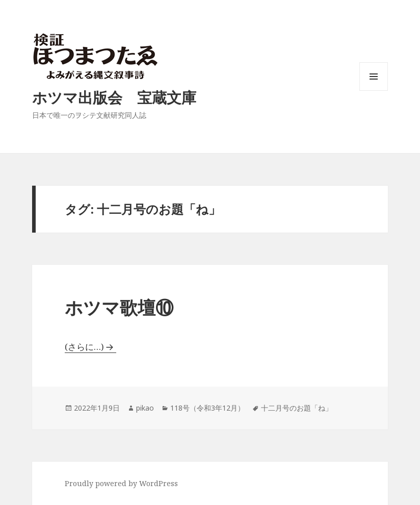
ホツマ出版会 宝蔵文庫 (114, 97)
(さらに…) (84, 347)
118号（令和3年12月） (207, 408)
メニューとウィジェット (374, 91)
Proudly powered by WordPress (121, 483)
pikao (145, 408)
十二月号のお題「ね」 (297, 408)
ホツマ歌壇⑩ (119, 307)
